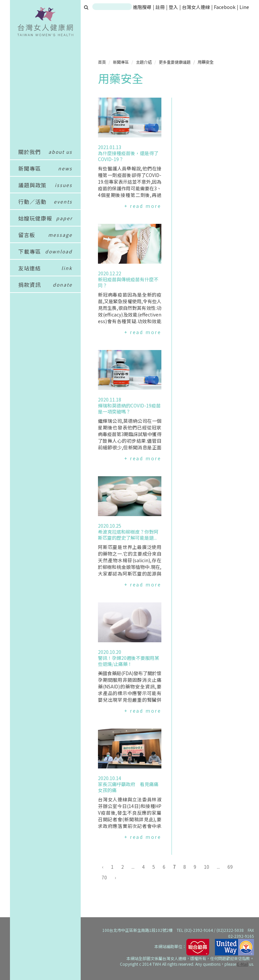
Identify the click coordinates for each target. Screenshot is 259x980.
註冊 (161, 7)
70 (104, 877)
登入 (174, 7)
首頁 (102, 62)
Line (244, 7)
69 (230, 867)
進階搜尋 (142, 7)
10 (207, 867)
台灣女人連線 (196, 7)
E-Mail (243, 964)
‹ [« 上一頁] (103, 867)
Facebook (225, 7)
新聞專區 (121, 62)
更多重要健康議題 (175, 62)
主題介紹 (144, 62)
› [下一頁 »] (115, 877)
